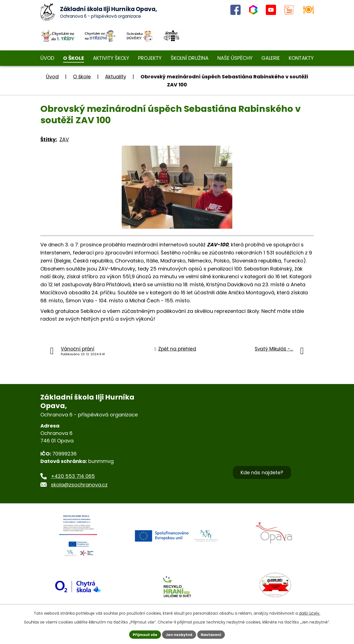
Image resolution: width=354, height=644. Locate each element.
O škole (82, 77)
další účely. (310, 612)
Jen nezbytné (179, 634)
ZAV (64, 139)
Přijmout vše (143, 634)
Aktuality (116, 77)
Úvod (52, 77)
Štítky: (49, 139)
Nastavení (214, 634)
